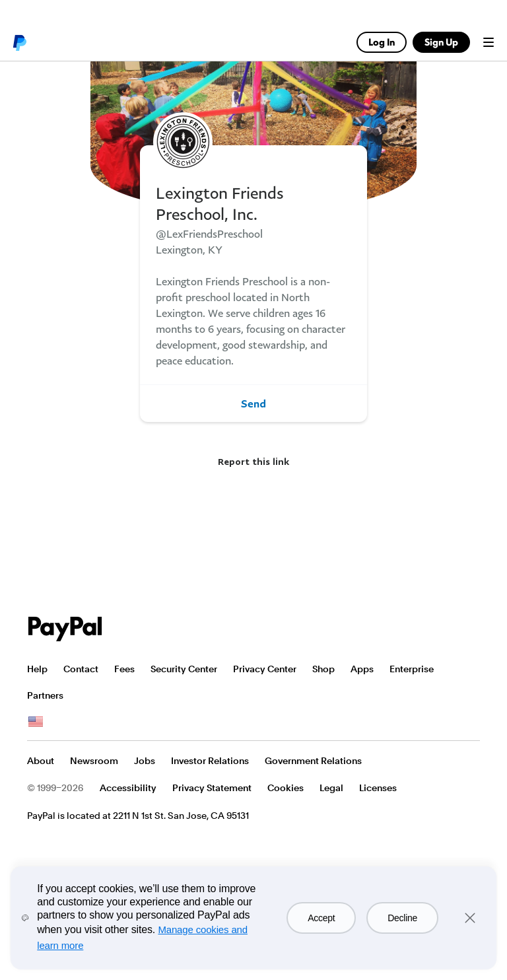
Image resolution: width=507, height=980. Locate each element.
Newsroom (94, 761)
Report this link (253, 461)
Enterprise (412, 669)
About (41, 761)
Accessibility (128, 788)
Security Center (184, 669)
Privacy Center (265, 669)
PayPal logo (19, 42)
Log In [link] (382, 42)
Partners (45, 695)
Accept (321, 918)
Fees (124, 669)
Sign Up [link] (441, 42)
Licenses (378, 788)
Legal (331, 788)
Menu (489, 42)
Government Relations (313, 761)
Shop (323, 669)
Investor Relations (210, 761)
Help (37, 669)
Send (253, 403)
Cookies (286, 788)
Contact (81, 669)
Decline (402, 918)
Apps (362, 669)
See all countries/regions (36, 722)
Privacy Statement (212, 788)
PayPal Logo (65, 629)
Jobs (145, 761)
